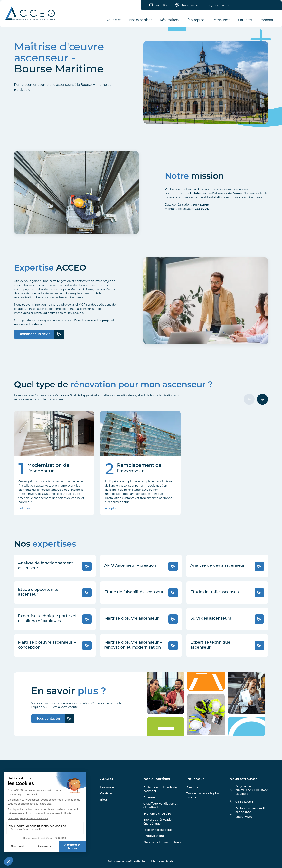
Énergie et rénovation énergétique (158, 822)
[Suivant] (262, 399)
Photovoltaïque (154, 836)
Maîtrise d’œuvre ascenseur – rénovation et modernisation (133, 645)
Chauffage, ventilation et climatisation (160, 806)
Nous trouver (186, 6)
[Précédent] (249, 399)
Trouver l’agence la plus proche (203, 795)
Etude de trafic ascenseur (216, 592)
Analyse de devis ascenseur (217, 565)
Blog (103, 800)
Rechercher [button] (218, 6)
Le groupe (107, 787)
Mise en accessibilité (157, 830)
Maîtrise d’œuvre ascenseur (132, 618)
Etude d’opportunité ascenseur (38, 592)
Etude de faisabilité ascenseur (134, 592)
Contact (157, 6)
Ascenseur (151, 797)
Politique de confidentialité (126, 861)
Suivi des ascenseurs (211, 618)
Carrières (106, 793)
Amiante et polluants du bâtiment (160, 789)
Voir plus (24, 509)
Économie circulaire (157, 814)
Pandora (192, 787)
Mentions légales (163, 861)
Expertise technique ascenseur (210, 645)
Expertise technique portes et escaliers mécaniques (47, 618)
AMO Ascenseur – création (130, 565)
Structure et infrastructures (162, 842)
